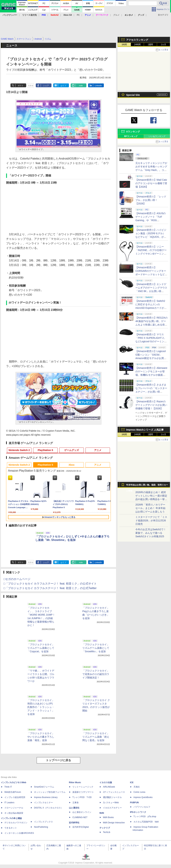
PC (78, 15)
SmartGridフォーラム (44, 787)
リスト (31, 86)
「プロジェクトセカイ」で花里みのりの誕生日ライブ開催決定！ (96, 674)
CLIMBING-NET (80, 817)
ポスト (21, 86)
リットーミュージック (83, 787)
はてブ (63, 86)
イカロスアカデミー (112, 808)
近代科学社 (74, 823)
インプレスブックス (43, 822)
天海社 (137, 787)
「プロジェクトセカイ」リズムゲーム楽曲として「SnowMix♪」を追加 (96, 648)
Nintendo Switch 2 (19, 450)
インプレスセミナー (43, 803)
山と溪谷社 (74, 808)
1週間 (150, 45)
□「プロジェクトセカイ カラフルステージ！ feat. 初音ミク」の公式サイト (50, 584)
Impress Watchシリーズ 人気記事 (145, 430)
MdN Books (108, 817)
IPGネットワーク (138, 812)
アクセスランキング (137, 40)
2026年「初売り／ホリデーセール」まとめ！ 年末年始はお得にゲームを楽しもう (150, 508)
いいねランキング (157, 136)
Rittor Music (75, 782)
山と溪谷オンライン (82, 812)
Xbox (72, 465)
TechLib (107, 832)
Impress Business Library (46, 797)
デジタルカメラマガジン (16, 823)
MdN (102, 813)
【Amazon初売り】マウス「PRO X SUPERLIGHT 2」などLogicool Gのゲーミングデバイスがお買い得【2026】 (151, 341)
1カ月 (164, 45)
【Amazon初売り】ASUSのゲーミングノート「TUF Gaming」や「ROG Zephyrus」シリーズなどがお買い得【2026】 (150, 220)
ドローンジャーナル (14, 808)
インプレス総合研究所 (15, 797)
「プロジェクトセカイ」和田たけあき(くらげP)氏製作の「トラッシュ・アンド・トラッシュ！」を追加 (41, 707)
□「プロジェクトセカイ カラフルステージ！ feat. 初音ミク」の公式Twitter (50, 588)
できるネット (11, 828)
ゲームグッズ (72, 450)
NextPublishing (41, 827)
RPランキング (131, 136)
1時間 (124, 45)
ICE (132, 782)
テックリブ (105, 828)
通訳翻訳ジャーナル (112, 797)
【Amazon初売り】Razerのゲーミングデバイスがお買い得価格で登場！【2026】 (151, 405)
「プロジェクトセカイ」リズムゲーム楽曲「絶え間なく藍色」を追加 (96, 737)
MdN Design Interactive (114, 823)
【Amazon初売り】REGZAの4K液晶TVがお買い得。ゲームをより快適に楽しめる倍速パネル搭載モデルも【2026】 (151, 325)
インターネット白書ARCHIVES (19, 833)
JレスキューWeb (111, 803)
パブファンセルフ (142, 807)
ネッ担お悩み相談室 (14, 813)
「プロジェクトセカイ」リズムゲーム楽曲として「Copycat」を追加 (41, 648)
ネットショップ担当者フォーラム (50, 792)
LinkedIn (98, 86)
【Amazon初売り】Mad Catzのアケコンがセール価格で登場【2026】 (151, 183)
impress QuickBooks (143, 797)
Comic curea (139, 792)
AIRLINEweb (109, 787)
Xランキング (133, 132)
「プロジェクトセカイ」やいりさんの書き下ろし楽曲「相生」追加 (41, 737)
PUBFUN (134, 803)
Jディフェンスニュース (114, 792)
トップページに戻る (58, 760)
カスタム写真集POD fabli (146, 822)
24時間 (137, 45)
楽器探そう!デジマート (83, 792)
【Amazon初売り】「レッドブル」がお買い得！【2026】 (151, 200)
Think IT (8, 787)
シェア (46, 86)
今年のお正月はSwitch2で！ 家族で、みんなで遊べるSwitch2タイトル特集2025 (151, 533)
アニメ (98, 450)
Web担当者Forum (13, 792)
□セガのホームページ (17, 579)
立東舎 (76, 803)
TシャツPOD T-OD (82, 797)
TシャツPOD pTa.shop (145, 817)
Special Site (133, 95)
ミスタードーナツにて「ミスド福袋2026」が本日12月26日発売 (151, 520)
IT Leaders (9, 803)
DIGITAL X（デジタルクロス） (48, 808)
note (81, 86)
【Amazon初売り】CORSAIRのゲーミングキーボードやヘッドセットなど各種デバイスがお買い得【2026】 (151, 274)
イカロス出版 (106, 782)
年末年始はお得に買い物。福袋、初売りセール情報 (147, 486)
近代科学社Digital (81, 827)
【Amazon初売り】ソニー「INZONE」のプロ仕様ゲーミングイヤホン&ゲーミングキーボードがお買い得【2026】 (151, 254)
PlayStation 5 (45, 450)
